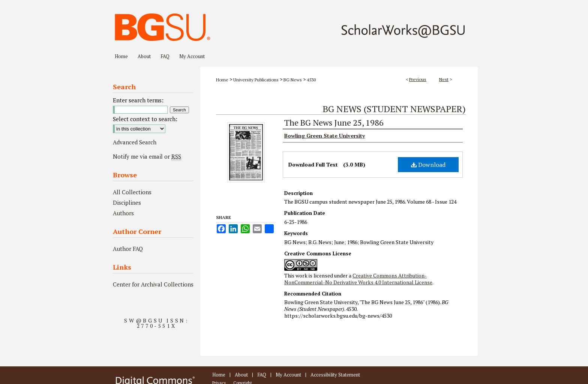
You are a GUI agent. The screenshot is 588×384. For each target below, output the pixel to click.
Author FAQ (128, 249)
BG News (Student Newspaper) (394, 109)
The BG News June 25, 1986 (334, 122)
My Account (288, 375)
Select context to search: (145, 119)
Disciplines (127, 202)
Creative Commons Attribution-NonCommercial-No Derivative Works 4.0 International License (358, 279)
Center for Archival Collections (153, 284)
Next (444, 79)
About (241, 375)
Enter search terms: (138, 100)
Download (428, 165)
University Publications (256, 80)
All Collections (132, 192)
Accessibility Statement (335, 375)
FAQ (262, 375)
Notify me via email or (147, 156)
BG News (293, 80)
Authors (123, 213)
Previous (418, 79)
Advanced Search (135, 142)
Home (222, 80)
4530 (311, 80)
